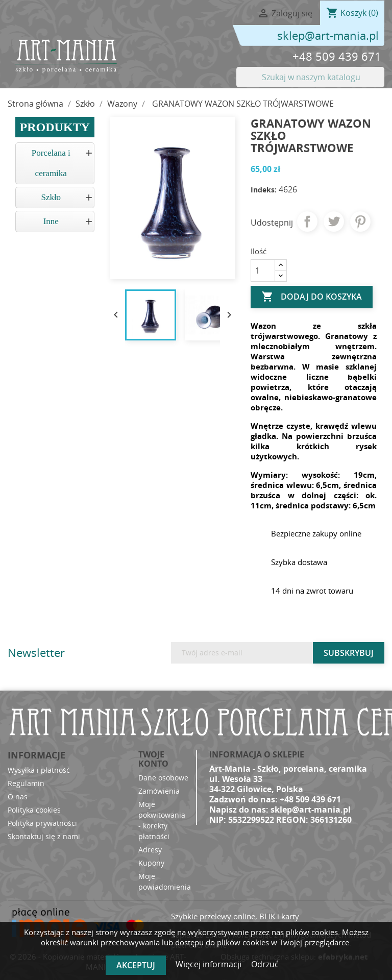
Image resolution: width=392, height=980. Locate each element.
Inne (51, 221)
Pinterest (360, 222)
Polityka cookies (34, 810)
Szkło (51, 197)
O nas (18, 797)
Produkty (55, 127)
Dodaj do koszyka (312, 297)
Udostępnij (307, 222)
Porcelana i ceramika (51, 163)
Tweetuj (334, 222)
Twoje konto (153, 759)
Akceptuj (136, 965)
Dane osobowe (163, 778)
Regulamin (26, 783)
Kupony (151, 863)
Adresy (150, 850)
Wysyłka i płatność (39, 770)
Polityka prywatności (42, 823)
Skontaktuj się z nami (44, 836)
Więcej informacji (210, 964)
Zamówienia (159, 791)
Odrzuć (265, 964)
